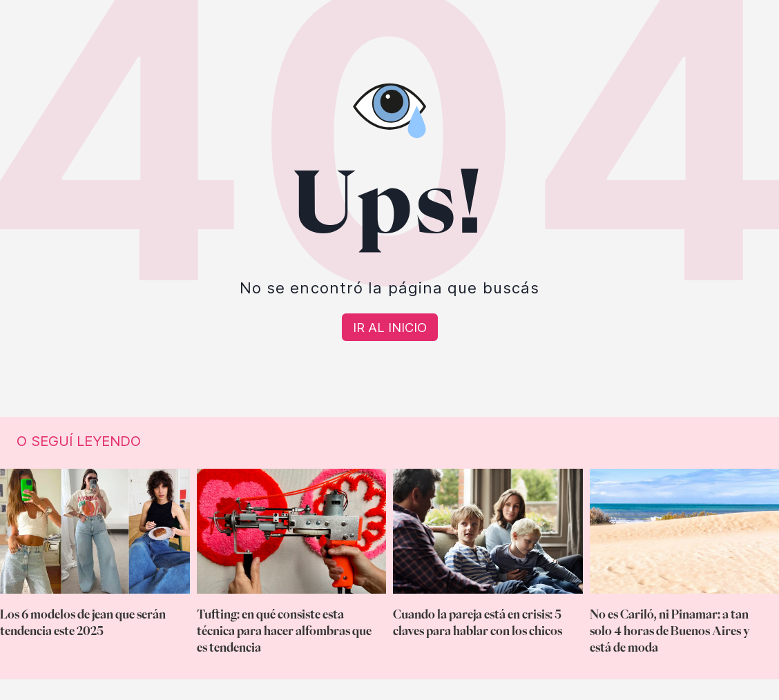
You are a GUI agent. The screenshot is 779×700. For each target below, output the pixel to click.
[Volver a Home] (390, 327)
